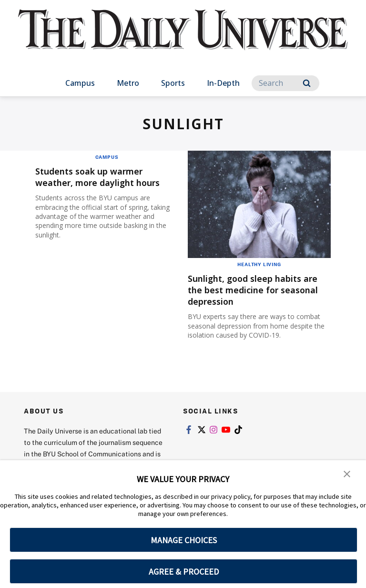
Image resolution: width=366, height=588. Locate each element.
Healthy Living (259, 264)
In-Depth (223, 83)
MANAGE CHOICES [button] (184, 540)
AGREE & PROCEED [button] (184, 572)
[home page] (183, 38)
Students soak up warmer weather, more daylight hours (107, 177)
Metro (128, 83)
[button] (347, 474)
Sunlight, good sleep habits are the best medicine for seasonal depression (253, 290)
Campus (80, 83)
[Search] (285, 83)
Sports (173, 83)
